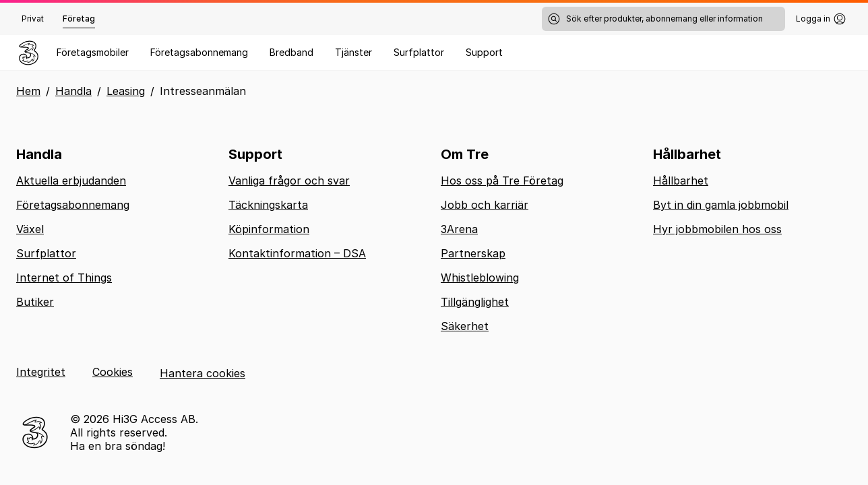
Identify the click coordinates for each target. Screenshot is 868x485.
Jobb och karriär (485, 205)
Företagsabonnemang (199, 52)
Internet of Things (64, 278)
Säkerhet (465, 326)
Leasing (126, 91)
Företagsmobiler (93, 52)
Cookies (113, 372)
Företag (79, 19)
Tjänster (353, 52)
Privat (33, 19)
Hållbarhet (681, 181)
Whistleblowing (480, 278)
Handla (73, 91)
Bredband (291, 52)
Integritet (41, 372)
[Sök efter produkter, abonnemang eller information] (663, 19)
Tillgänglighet (475, 302)
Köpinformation (269, 229)
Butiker (35, 302)
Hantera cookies (203, 373)
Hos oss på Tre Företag (502, 181)
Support (484, 52)
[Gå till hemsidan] (28, 53)
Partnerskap (473, 253)
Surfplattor (419, 52)
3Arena (459, 229)
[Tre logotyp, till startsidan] (35, 432)
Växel (30, 229)
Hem (28, 91)
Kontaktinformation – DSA (297, 253)
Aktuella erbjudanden (71, 181)
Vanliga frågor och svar (289, 181)
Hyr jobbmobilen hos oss (717, 229)
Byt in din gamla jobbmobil (721, 205)
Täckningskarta (268, 205)
